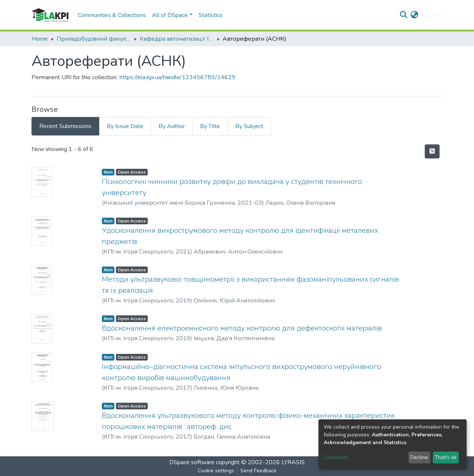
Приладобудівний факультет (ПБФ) (94, 39)
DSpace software (192, 462)
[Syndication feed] (432, 151)
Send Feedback (258, 471)
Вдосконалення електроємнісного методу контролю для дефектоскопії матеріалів (242, 328)
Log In (429, 15)
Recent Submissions (65, 126)
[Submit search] (404, 15)
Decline (419, 457)
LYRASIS (293, 462)
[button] (415, 15)
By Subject (249, 126)
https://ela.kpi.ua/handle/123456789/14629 (178, 77)
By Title (210, 126)
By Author (172, 126)
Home (40, 39)
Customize (336, 457)
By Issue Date (125, 126)
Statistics (211, 15)
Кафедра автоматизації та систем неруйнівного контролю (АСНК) (177, 39)
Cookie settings (216, 471)
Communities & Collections (112, 15)
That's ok (446, 457)
